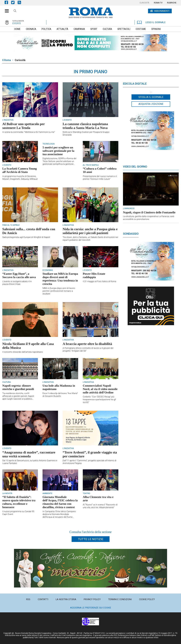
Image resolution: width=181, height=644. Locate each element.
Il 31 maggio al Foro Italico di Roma (99, 281)
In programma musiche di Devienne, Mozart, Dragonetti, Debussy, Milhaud (20, 178)
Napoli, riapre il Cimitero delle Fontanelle (149, 213)
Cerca (15, 11)
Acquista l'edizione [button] (151, 104)
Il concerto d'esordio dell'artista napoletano (23, 352)
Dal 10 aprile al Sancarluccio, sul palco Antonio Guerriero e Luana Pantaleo (30, 462)
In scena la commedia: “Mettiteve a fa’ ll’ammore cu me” (29, 132)
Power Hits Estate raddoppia (94, 276)
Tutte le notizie (91, 539)
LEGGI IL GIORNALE (151, 22)
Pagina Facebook (8, 2)
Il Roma (7, 60)
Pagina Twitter (14, 2)
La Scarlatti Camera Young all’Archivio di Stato (20, 170)
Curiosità (20, 60)
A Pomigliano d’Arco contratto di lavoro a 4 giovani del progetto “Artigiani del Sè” (88, 350)
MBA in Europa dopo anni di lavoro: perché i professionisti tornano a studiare (59, 291)
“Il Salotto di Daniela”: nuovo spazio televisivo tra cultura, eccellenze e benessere (19, 502)
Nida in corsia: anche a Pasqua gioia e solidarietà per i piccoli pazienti (90, 231)
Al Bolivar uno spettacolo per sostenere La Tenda (24, 126)
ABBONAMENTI (162, 11)
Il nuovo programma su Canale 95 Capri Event (18, 513)
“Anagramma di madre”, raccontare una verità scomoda (29, 454)
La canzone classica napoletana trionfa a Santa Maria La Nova (85, 126)
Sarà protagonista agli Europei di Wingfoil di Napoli (26, 237)
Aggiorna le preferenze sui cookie (91, 608)
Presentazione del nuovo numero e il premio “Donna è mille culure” (100, 178)
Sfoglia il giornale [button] (151, 97)
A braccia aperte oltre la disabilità (87, 344)
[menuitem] (144, 3)
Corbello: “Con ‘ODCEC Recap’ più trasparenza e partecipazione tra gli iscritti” (99, 400)
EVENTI (17, 23)
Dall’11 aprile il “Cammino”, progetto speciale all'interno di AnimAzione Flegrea (89, 462)
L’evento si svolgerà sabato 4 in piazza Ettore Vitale (17, 283)
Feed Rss (21, 2)
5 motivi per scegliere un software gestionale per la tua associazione (58, 151)
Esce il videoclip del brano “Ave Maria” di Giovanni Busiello (60, 395)
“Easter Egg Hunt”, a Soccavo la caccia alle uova (19, 276)
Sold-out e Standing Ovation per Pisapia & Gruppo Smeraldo (86, 134)
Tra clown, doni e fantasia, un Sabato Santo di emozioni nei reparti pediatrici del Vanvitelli (90, 239)
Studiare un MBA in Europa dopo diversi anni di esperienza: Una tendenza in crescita (60, 279)
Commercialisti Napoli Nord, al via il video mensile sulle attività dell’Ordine (100, 389)
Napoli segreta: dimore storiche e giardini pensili (18, 387)
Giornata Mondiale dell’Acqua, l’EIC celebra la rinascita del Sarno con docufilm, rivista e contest (60, 502)
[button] (6, 9)
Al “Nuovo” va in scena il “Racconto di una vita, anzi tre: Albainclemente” (100, 506)
